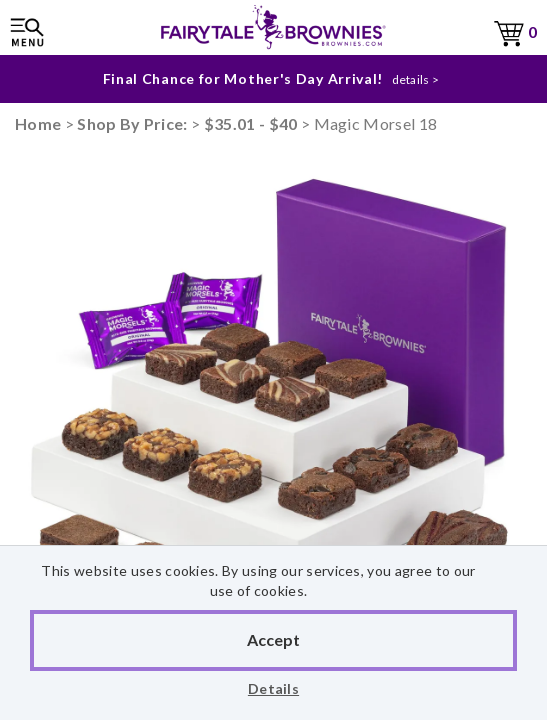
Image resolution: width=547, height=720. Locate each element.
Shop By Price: (134, 123)
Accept (273, 639)
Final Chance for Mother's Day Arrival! (243, 78)
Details (273, 688)
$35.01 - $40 (251, 123)
